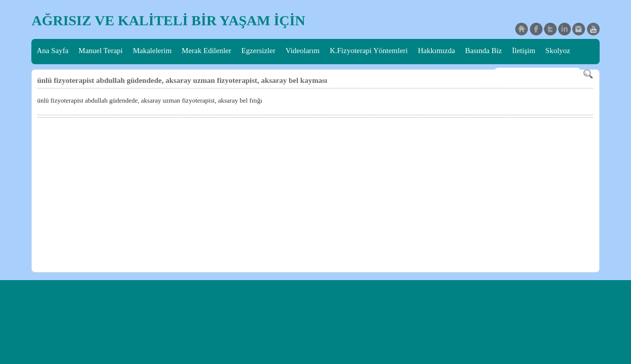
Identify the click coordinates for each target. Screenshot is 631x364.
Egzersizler (258, 51)
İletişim (524, 51)
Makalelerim (152, 51)
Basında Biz (484, 51)
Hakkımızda (437, 51)
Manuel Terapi (100, 51)
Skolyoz (558, 51)
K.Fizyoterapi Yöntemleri (369, 51)
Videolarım (303, 51)
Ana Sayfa (52, 51)
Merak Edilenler (206, 51)
